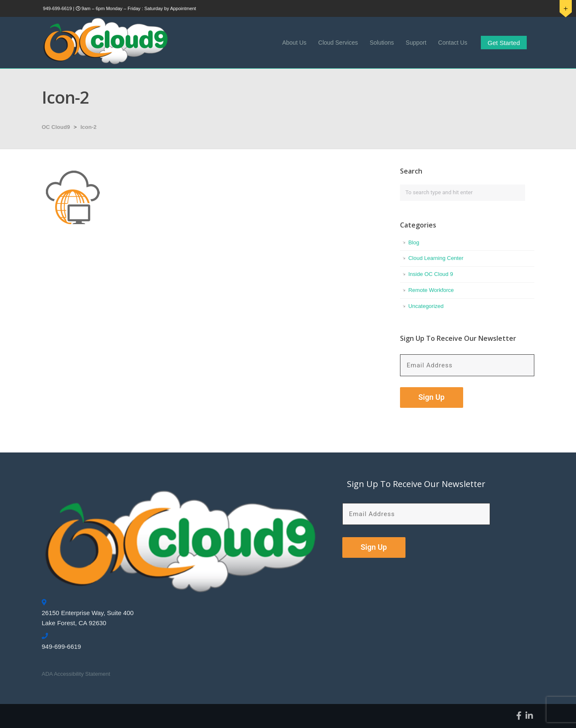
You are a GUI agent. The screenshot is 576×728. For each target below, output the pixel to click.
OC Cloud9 (56, 127)
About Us (294, 43)
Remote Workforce (431, 290)
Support (416, 43)
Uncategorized (426, 306)
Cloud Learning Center (436, 258)
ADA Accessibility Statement (76, 674)
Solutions (382, 43)
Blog (414, 242)
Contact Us (453, 43)
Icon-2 (88, 127)
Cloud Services (338, 43)
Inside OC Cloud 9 (431, 274)
